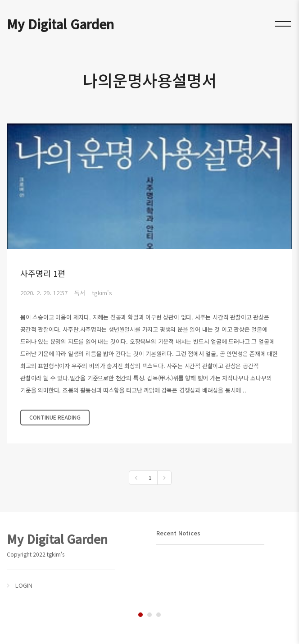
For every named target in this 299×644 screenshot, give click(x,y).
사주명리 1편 (43, 273)
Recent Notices (178, 533)
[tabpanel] (75, 560)
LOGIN (24, 585)
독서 (80, 293)
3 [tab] (159, 615)
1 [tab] (140, 615)
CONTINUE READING (55, 417)
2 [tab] (149, 615)
